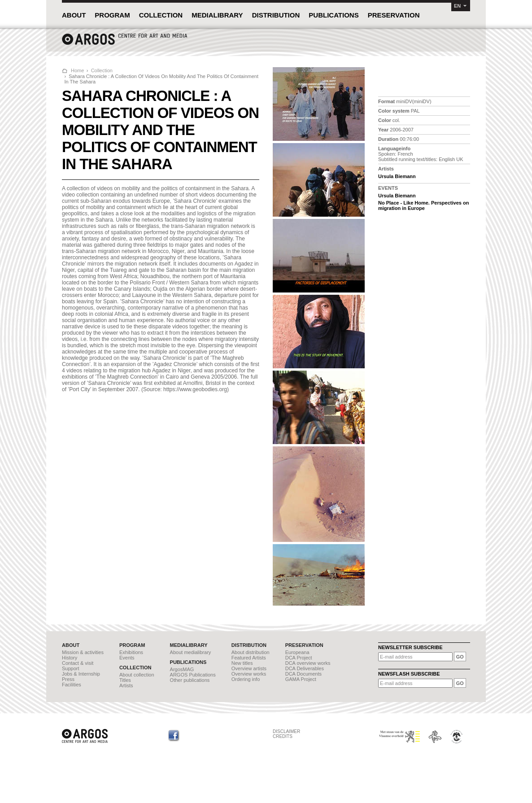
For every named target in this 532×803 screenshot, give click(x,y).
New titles (242, 663)
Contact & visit (78, 663)
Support (71, 668)
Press (68, 679)
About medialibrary (191, 652)
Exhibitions (131, 652)
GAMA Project (301, 679)
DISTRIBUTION (276, 15)
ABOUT (74, 15)
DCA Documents (303, 674)
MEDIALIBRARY (217, 15)
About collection (137, 675)
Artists (126, 685)
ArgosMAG (182, 669)
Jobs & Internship (81, 674)
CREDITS (283, 736)
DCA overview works (308, 663)
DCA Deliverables (305, 668)
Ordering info (246, 679)
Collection (102, 70)
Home (77, 70)
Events (127, 658)
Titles (125, 680)
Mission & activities (83, 652)
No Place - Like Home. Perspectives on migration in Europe (423, 205)
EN (457, 6)
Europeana (297, 652)
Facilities (72, 685)
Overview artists (249, 668)
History (70, 658)
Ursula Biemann (397, 176)
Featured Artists (249, 658)
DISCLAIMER (286, 731)
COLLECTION (161, 15)
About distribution (251, 652)
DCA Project (299, 658)
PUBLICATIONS (334, 15)
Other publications (190, 680)
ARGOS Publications (193, 675)
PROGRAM (112, 15)
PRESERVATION (394, 15)
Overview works (249, 674)
